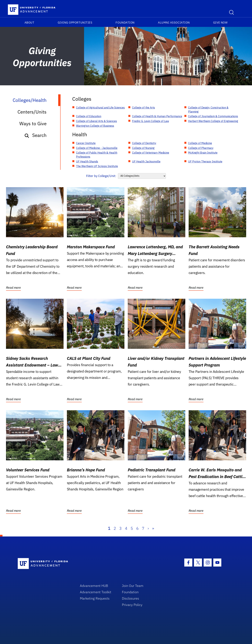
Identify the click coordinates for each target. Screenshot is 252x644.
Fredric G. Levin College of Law (151, 121)
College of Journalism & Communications (213, 116)
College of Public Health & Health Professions (97, 155)
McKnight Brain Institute (203, 153)
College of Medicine (200, 143)
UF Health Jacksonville (146, 161)
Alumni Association (174, 23)
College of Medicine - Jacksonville (97, 148)
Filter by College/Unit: (101, 176)
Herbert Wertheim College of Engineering (213, 121)
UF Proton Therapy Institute (205, 161)
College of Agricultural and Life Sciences (100, 108)
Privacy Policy (132, 605)
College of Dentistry (144, 143)
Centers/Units (32, 112)
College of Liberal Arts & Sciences (96, 121)
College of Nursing (143, 148)
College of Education (89, 116)
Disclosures (131, 598)
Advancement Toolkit (96, 592)
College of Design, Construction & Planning (208, 110)
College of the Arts (144, 108)
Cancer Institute (86, 143)
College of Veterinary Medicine (151, 153)
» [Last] (153, 528)
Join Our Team (133, 586)
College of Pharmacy (201, 148)
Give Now (220, 23)
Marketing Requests (95, 598)
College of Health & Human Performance (157, 116)
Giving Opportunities (75, 23)
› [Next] (148, 528)
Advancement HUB (94, 586)
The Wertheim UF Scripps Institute (97, 166)
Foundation (125, 23)
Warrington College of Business (95, 126)
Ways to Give (33, 123)
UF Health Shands (87, 161)
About (29, 23)
